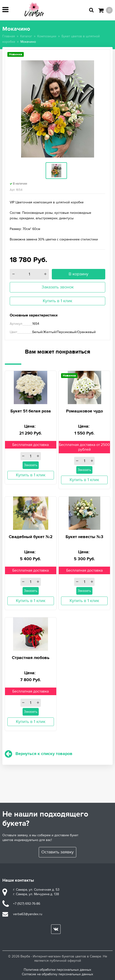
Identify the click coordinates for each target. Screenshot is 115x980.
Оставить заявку (57, 852)
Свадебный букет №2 (31, 537)
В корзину (79, 274)
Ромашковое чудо (84, 411)
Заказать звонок (58, 287)
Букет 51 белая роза (31, 411)
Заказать (31, 465)
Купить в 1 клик (57, 301)
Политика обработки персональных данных (57, 970)
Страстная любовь (31, 658)
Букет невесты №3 (84, 537)
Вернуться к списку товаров (39, 754)
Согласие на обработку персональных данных (57, 974)
